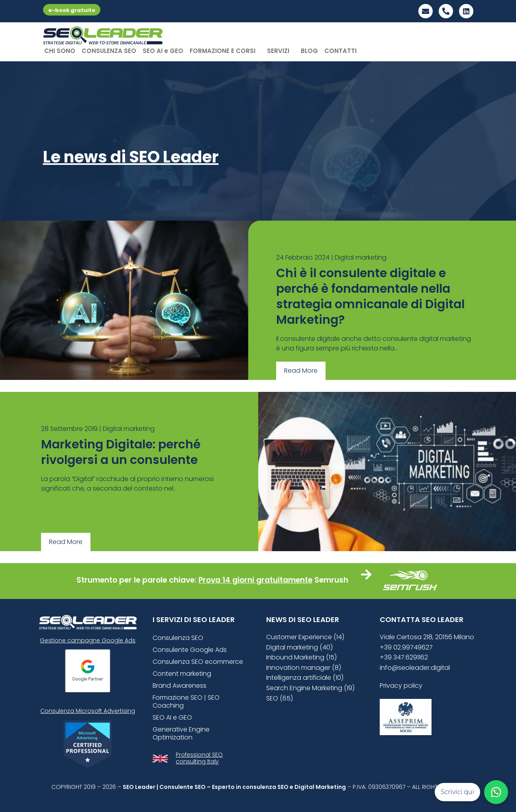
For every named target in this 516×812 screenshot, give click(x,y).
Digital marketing (361, 257)
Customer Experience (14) (305, 637)
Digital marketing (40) (299, 647)
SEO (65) (280, 698)
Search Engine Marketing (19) (310, 688)
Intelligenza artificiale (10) (305, 678)
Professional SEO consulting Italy (199, 758)
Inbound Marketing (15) (301, 657)
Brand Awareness (180, 686)
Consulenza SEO (178, 638)
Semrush (331, 580)
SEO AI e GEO (163, 51)
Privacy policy (401, 686)
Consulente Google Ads (190, 650)
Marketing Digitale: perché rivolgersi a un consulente (121, 452)
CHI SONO (60, 51)
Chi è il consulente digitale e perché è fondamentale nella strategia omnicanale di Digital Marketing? (370, 296)
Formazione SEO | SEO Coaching (186, 701)
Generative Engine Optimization (181, 733)
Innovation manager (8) (304, 668)
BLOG (309, 51)
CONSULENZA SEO (109, 51)
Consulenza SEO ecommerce (198, 662)
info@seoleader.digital (415, 668)
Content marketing (182, 674)
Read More (301, 371)
